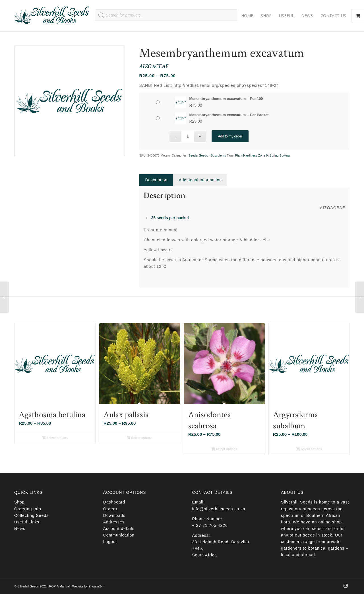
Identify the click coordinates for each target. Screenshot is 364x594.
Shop (19, 502)
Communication (119, 535)
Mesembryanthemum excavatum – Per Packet (229, 115)
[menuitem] (247, 16)
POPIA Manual (59, 586)
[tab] (156, 180)
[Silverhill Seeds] (52, 16)
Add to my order (230, 136)
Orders (110, 509)
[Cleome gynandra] (360, 297)
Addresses (114, 522)
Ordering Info (28, 509)
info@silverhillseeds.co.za (219, 509)
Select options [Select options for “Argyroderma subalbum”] (309, 449)
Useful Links (27, 522)
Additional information (200, 180)
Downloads (114, 515)
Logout (110, 542)
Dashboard (114, 502)
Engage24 (96, 586)
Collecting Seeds (31, 515)
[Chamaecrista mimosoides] (4, 297)
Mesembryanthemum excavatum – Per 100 (226, 99)
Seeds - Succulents (213, 155)
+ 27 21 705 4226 (210, 525)
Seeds (193, 155)
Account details (119, 529)
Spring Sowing (280, 155)
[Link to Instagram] (346, 587)
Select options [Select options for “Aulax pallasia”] (140, 438)
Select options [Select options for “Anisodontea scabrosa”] (224, 449)
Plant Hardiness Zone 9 (252, 155)
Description (156, 180)
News (20, 529)
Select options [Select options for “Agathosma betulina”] (55, 438)
